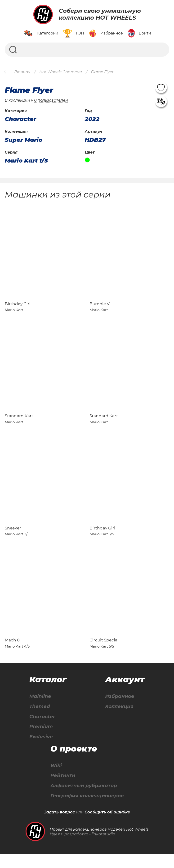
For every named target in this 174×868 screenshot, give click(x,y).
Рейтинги (63, 789)
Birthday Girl (18, 307)
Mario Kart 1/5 (26, 161)
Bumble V (100, 307)
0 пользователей (51, 100)
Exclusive (41, 750)
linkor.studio (103, 848)
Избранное (120, 710)
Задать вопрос (60, 826)
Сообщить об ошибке (107, 826)
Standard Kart (19, 423)
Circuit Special (104, 653)
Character (42, 730)
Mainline (40, 710)
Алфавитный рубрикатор (84, 800)
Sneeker (13, 538)
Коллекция (119, 720)
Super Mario (24, 140)
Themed (40, 720)
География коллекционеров (87, 810)
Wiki (56, 779)
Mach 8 (12, 653)
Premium (41, 740)
